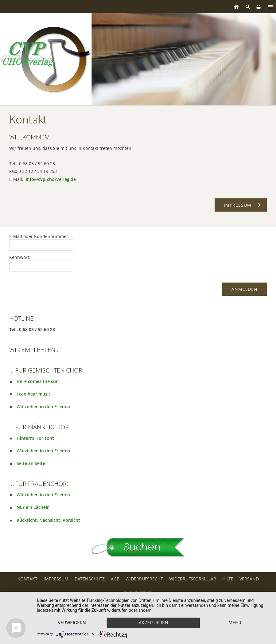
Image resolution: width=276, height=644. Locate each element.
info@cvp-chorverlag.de (51, 179)
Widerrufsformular (193, 579)
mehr (235, 623)
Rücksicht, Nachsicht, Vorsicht (48, 520)
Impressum (56, 579)
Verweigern (72, 623)
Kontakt (27, 579)
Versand (249, 579)
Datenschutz (90, 579)
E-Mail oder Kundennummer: (39, 236)
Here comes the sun (38, 381)
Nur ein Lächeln (33, 507)
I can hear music (34, 394)
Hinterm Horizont (35, 438)
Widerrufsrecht (144, 579)
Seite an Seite (31, 463)
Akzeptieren (153, 623)
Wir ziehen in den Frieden (43, 406)
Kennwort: (20, 257)
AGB (115, 579)
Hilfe (228, 579)
